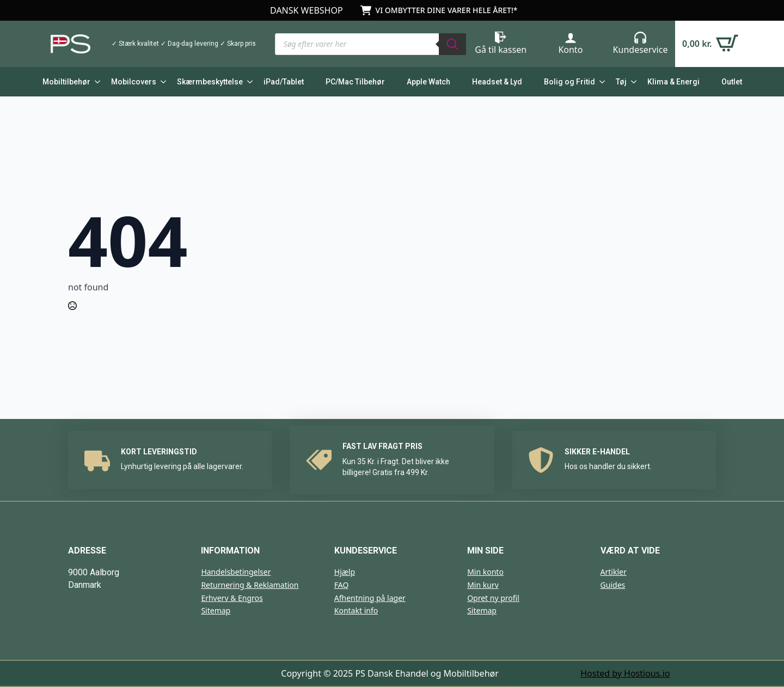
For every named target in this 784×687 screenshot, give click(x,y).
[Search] (452, 44)
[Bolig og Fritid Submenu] (600, 82)
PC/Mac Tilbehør (355, 82)
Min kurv (483, 585)
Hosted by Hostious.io (625, 673)
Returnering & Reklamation (250, 585)
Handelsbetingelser (236, 572)
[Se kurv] (710, 44)
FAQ (342, 585)
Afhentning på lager (370, 598)
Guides (613, 585)
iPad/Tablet (284, 82)
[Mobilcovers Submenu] (161, 82)
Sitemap (216, 610)
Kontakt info (356, 610)
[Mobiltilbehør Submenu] (95, 82)
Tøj (621, 82)
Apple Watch (428, 82)
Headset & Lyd (497, 82)
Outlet (732, 82)
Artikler (614, 572)
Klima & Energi (673, 82)
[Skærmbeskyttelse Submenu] (248, 82)
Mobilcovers (134, 82)
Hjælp (345, 572)
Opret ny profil (493, 598)
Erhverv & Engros (232, 598)
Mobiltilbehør (66, 82)
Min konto (485, 572)
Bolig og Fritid (569, 82)
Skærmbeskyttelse (210, 82)
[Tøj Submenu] (632, 82)
